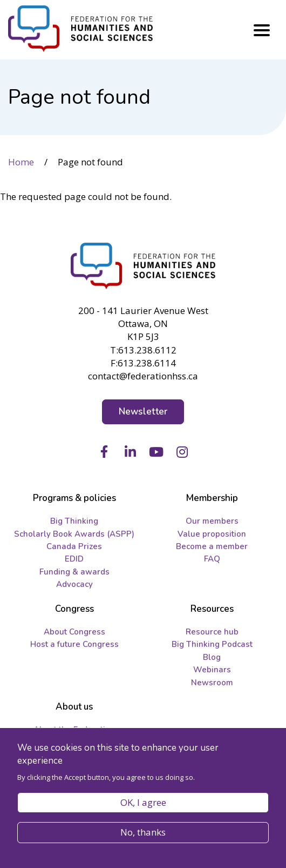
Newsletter (143, 412)
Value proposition (212, 534)
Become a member (212, 546)
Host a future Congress (74, 644)
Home (21, 162)
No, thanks (143, 832)
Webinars (212, 670)
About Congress (74, 632)
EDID (74, 559)
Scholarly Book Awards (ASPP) (74, 534)
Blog (212, 657)
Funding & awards (74, 572)
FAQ (212, 559)
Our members (212, 521)
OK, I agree (143, 802)
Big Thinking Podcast (212, 644)
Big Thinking (74, 521)
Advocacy (74, 584)
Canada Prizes (74, 546)
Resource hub (212, 632)
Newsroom (212, 683)
